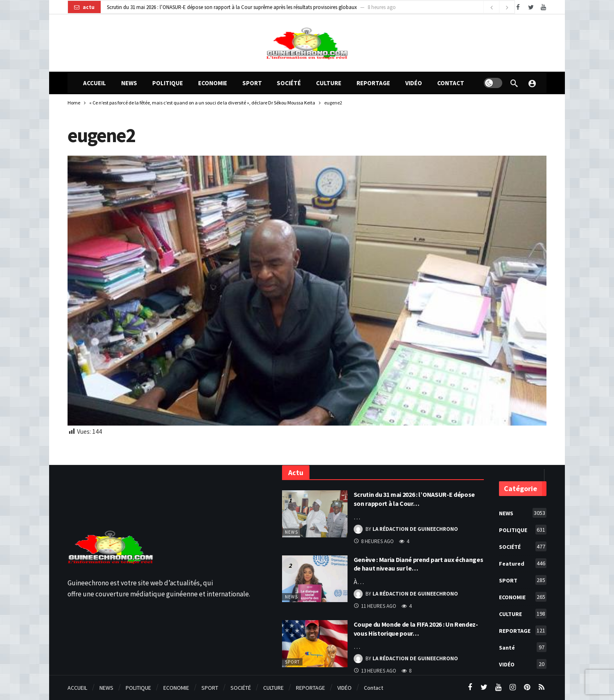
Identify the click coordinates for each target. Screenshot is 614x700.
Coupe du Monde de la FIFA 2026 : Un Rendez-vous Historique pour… (416, 629)
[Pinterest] (527, 688)
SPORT (292, 662)
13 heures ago (375, 671)
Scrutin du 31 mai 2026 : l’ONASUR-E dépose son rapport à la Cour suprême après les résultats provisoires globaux (232, 7)
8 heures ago (374, 541)
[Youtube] (543, 7)
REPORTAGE (523, 630)
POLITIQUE (523, 530)
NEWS (291, 532)
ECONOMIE (523, 597)
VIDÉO (523, 664)
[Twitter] (531, 7)
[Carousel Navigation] (499, 7)
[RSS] (541, 688)
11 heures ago (375, 606)
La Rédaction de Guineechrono (415, 529)
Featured (523, 563)
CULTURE (523, 614)
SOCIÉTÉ (523, 546)
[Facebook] (518, 7)
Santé (523, 647)
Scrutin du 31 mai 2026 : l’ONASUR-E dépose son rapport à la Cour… (414, 499)
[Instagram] (513, 688)
